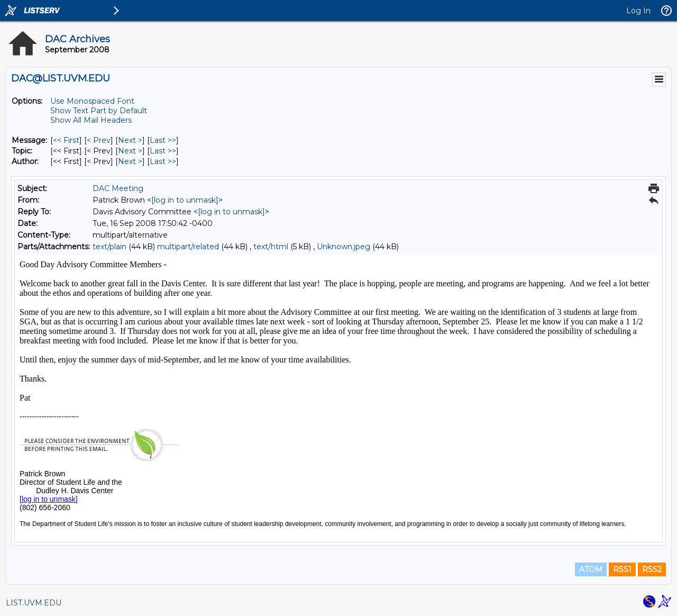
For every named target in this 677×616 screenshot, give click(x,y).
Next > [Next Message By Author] (130, 161)
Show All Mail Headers (91, 120)
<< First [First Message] (66, 140)
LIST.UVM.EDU (34, 603)
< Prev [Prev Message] (99, 140)
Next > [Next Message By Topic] (130, 151)
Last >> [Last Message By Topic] (163, 151)
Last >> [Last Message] (163, 140)
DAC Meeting (118, 188)
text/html (271, 247)
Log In (638, 11)
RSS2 (652, 569)
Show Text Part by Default (99, 111)
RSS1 (622, 569)
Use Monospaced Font (92, 101)
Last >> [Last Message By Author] (163, 161)
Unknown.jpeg (344, 247)
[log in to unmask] (185, 200)
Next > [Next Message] (130, 140)
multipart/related (188, 247)
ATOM (591, 569)
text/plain (109, 247)
